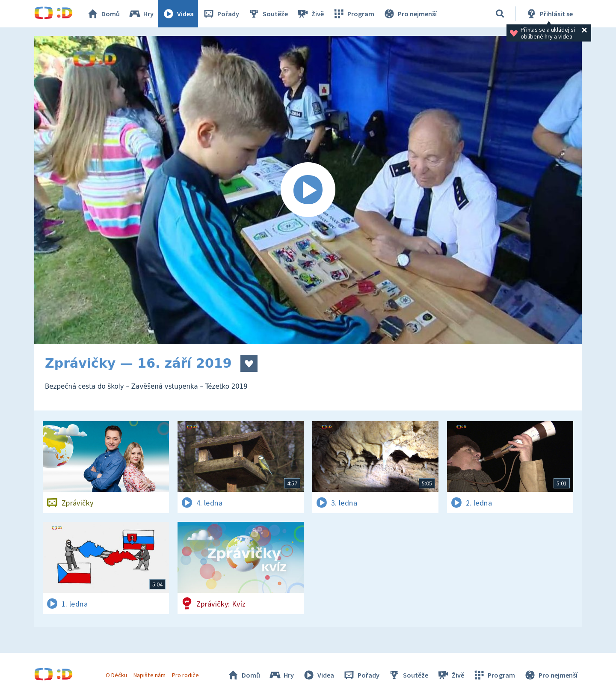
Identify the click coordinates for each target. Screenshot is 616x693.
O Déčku (116, 675)
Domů (103, 14)
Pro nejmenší (410, 14)
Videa (178, 14)
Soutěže (268, 14)
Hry (141, 14)
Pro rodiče (185, 675)
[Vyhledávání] (500, 14)
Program (353, 14)
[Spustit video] (308, 190)
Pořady (221, 14)
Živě (310, 14)
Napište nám (149, 675)
